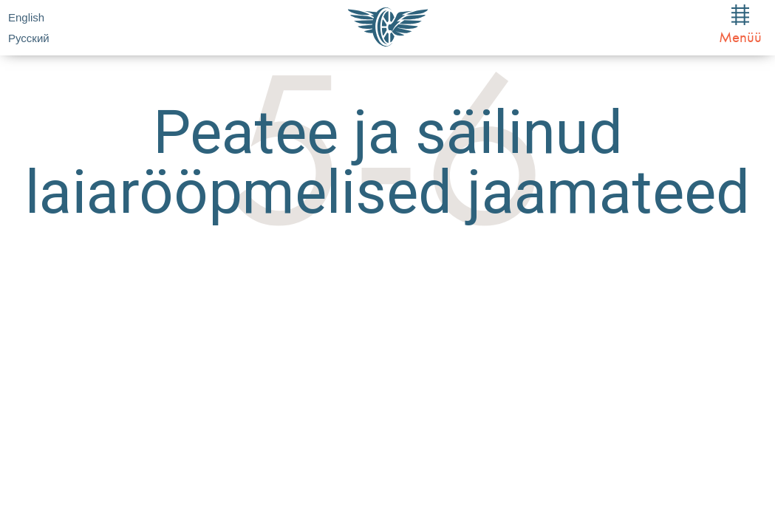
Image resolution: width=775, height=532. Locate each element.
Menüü (740, 25)
